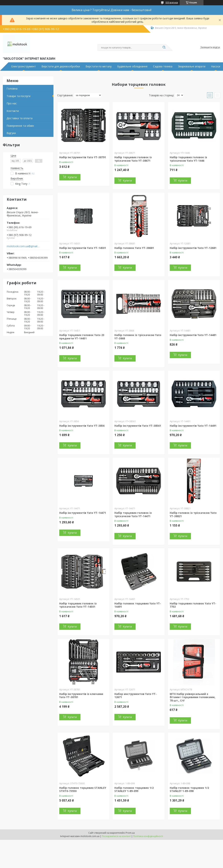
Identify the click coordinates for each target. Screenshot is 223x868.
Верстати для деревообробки (61, 66)
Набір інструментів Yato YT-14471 (83, 513)
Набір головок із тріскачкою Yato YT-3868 (138, 337)
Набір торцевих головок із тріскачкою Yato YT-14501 (78, 605)
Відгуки (11, 133)
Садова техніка (163, 66)
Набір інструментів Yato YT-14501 (83, 248)
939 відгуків (172, 3)
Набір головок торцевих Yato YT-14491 (138, 605)
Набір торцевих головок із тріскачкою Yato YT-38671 (133, 159)
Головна (12, 89)
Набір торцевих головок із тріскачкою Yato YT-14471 (133, 514)
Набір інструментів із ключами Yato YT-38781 (81, 696)
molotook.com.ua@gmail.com (23, 246)
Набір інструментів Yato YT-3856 (82, 426)
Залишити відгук (210, 47)
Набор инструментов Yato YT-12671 (136, 696)
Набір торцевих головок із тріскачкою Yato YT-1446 (188, 159)
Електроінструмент (24, 66)
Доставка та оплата (20, 118)
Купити (72, 177)
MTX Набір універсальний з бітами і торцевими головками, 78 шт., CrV (193, 697)
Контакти (13, 111)
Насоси (216, 66)
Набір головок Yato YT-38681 (134, 248)
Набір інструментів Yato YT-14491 (193, 426)
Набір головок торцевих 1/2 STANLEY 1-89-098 (189, 789)
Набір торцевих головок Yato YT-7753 (193, 605)
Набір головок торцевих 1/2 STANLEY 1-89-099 (134, 789)
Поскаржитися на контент (116, 836)
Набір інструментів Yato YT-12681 (193, 248)
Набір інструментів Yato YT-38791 (83, 157)
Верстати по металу (99, 66)
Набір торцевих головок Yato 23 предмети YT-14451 (82, 337)
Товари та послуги (18, 96)
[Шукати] (164, 47)
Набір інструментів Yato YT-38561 (138, 426)
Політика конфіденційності (148, 836)
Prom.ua (130, 833)
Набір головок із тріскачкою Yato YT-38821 (193, 514)
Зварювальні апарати (192, 66)
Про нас (12, 103)
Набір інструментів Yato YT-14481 (193, 335)
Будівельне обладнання (132, 66)
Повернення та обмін (20, 126)
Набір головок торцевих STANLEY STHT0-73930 (83, 789)
